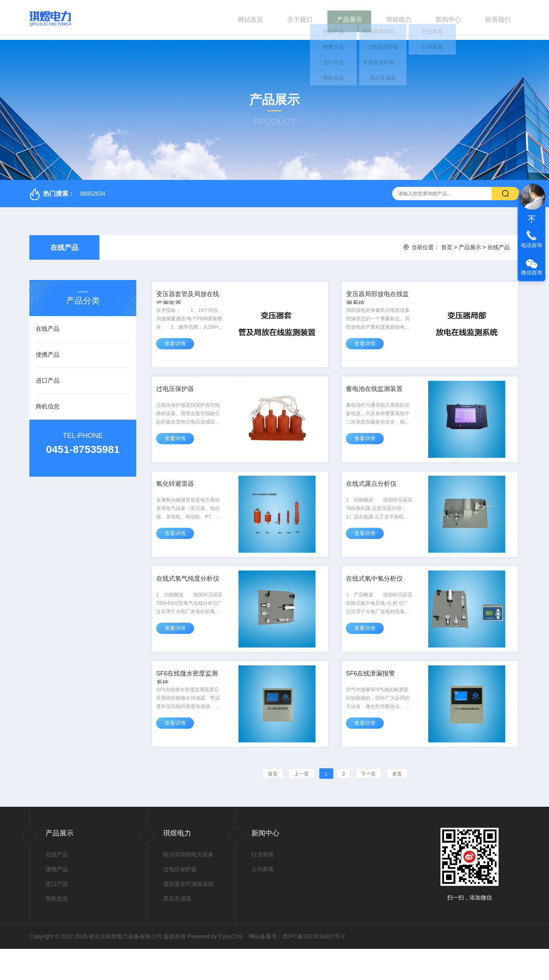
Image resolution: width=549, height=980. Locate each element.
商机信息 (48, 401)
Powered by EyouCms (214, 968)
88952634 (93, 188)
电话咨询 (531, 245)
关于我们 (300, 17)
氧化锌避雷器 (180, 496)
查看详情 (178, 348)
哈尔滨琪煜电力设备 (188, 886)
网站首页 (250, 17)
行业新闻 (263, 886)
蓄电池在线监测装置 (379, 394)
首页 (447, 242)
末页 (397, 805)
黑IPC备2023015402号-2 (314, 968)
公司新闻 (263, 900)
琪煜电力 (399, 17)
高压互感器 (177, 930)
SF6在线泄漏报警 (375, 700)
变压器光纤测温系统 (188, 915)
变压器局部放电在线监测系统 (379, 297)
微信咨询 (531, 272)
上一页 (301, 805)
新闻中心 (448, 17)
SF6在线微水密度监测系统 (190, 706)
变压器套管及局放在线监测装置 (190, 297)
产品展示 (349, 17)
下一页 (368, 805)
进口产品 (48, 375)
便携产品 (48, 349)
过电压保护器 (180, 394)
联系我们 (498, 17)
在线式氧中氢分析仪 (379, 598)
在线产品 (64, 242)
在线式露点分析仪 (376, 496)
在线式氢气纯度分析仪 (190, 603)
